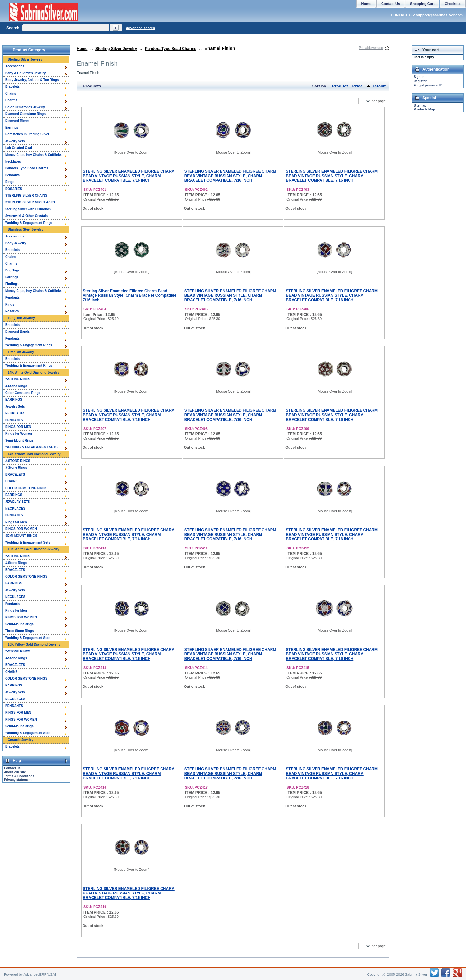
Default (379, 86)
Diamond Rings (17, 121)
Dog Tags (12, 270)
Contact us (12, 768)
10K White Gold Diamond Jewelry (33, 549)
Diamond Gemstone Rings (25, 114)
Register (420, 81)
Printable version (371, 48)
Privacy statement (18, 780)
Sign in (419, 77)
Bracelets (12, 87)
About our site (15, 772)
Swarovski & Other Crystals (26, 216)
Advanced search (140, 28)
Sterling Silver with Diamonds (28, 209)
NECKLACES (15, 413)
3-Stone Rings (16, 386)
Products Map (424, 109)
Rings (10, 182)
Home (82, 49)
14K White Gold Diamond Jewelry (33, 372)
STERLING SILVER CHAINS (26, 196)
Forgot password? (428, 85)
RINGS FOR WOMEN (21, 529)
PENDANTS (14, 420)
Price (358, 86)
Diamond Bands (17, 332)
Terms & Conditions (19, 776)
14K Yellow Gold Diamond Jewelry (34, 454)
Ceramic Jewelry (21, 740)
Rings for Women (19, 434)
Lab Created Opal (19, 148)
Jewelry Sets (15, 141)
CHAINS (11, 481)
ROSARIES (14, 189)
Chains (11, 93)
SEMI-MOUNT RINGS (21, 536)
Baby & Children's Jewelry (25, 73)
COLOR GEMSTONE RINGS (26, 488)
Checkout (453, 4)
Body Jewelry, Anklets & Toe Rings (32, 80)
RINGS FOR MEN (18, 427)
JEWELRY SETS (18, 502)
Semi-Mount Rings (19, 440)
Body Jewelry (16, 243)
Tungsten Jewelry (21, 318)
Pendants (12, 175)
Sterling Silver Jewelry (116, 49)
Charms (11, 100)
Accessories (15, 66)
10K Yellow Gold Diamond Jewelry (34, 645)
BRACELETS (15, 474)
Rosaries (12, 311)
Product (340, 86)
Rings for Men (16, 522)
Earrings (12, 127)
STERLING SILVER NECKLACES (30, 202)
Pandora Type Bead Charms (171, 49)
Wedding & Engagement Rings (29, 223)
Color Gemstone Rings (23, 393)
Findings (12, 284)
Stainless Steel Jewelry (26, 230)
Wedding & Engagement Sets (28, 542)
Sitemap (420, 105)
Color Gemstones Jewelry (25, 107)
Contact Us (391, 4)
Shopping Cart (422, 4)
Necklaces (13, 161)
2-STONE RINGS (18, 379)
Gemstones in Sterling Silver (27, 134)
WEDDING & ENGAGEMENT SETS (31, 447)
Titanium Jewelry (21, 352)
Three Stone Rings (19, 631)
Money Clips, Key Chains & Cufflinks (33, 155)
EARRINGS (14, 400)
